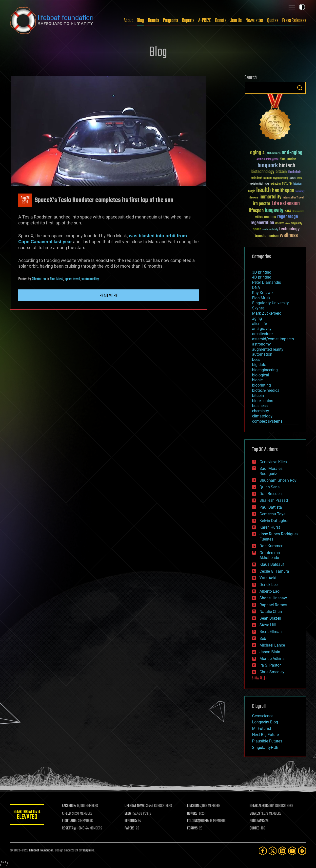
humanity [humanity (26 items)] (300, 192)
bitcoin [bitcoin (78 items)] (281, 172)
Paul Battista (271, 507)
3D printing (262, 272)
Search (300, 88)
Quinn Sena (270, 487)
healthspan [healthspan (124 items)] (283, 191)
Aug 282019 (25, 200)
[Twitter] (273, 851)
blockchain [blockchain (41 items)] (295, 172)
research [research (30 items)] (280, 224)
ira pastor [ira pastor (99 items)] (262, 204)
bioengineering (265, 370)
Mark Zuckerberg (267, 313)
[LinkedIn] (282, 851)
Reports (188, 21)
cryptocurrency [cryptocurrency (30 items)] (281, 178)
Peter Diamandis (267, 282)
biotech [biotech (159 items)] (287, 166)
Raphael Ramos (273, 605)
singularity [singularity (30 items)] (297, 224)
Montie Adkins (272, 659)
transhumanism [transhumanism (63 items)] (267, 236)
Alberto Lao (39, 279)
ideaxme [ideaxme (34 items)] (254, 198)
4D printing (262, 277)
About (128, 21)
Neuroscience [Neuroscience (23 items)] (298, 212)
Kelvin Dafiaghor (274, 521)
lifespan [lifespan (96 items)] (256, 211)
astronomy (261, 344)
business (260, 406)
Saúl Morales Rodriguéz (271, 471)
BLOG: (128, 814)
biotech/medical (266, 390)
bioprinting (261, 385)
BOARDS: (255, 814)
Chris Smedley (272, 672)
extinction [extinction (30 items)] (276, 184)
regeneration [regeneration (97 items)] (262, 223)
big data (259, 365)
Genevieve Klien (273, 462)
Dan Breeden (271, 494)
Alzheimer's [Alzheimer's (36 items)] (274, 154)
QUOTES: (255, 828)
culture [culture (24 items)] (293, 178)
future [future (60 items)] (287, 184)
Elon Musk (57, 279)
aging (257, 318)
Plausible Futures (267, 741)
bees (256, 359)
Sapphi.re (88, 851)
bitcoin (258, 396)
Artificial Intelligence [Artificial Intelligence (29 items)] (267, 160)
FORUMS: (193, 828)
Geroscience (263, 716)
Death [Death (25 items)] (299, 178)
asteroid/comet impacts (273, 339)
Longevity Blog (265, 722)
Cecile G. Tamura (274, 571)
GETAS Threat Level (27, 815)
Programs (170, 21)
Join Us (236, 21)
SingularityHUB (265, 748)
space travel (72, 279)
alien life (259, 324)
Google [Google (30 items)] (252, 191)
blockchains (263, 401)
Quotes (273, 21)
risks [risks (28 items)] (288, 223)
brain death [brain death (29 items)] (257, 178)
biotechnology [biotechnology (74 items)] (263, 172)
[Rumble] (302, 851)
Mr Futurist (262, 728)
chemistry (261, 411)
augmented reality (268, 349)
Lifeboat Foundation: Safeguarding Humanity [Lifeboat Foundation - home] (52, 21)
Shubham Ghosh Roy (278, 480)
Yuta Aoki (268, 578)
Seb (263, 639)
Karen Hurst (270, 527)
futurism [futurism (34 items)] (297, 184)
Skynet (258, 308)
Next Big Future (265, 735)
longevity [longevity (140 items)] (274, 211)
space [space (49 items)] (257, 229)
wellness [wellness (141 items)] (289, 236)
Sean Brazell (270, 618)
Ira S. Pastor (270, 665)
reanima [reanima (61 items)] (270, 217)
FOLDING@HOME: (198, 821)
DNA (256, 288)
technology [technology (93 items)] (289, 229)
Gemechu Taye (272, 514)
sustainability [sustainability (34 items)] (270, 230)
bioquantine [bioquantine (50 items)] (288, 159)
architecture (262, 334)
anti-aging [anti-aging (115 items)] (292, 153)
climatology (262, 416)
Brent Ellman (271, 632)
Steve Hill (268, 625)
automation (262, 354)
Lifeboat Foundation (41, 851)
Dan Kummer (271, 546)
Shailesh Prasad (274, 500)
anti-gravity (262, 329)
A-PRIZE (205, 21)
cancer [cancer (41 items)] (268, 178)
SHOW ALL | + (260, 678)
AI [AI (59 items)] (264, 153)
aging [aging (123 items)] (256, 153)
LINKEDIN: (194, 806)
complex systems (267, 421)
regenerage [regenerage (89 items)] (288, 217)
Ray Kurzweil (263, 293)
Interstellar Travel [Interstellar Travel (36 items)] (293, 198)
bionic (257, 380)
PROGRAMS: (257, 821)
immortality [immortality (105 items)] (270, 197)
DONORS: (193, 814)
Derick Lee (268, 585)
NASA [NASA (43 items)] (288, 211)
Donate (221, 21)
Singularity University (270, 303)
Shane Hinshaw (273, 598)
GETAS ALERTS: (259, 806)
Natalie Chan (271, 612)
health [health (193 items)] (264, 190)
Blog (140, 21)
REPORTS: (131, 821)
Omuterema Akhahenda (270, 555)
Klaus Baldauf (272, 564)
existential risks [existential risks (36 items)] (260, 184)
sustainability (90, 279)
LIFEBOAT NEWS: (135, 806)
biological (261, 375)
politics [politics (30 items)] (259, 217)
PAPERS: (130, 828)
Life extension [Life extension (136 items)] (286, 204)
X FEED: (67, 814)
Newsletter (254, 21)
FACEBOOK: (69, 806)
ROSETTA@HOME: (74, 828)
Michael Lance (272, 645)
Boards (153, 21)
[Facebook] (263, 851)
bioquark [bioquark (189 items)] (268, 166)
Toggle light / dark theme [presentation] (302, 7)
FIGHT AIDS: (70, 821)
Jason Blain (270, 652)
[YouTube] (292, 851)
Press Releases (294, 21)
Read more (109, 296)
